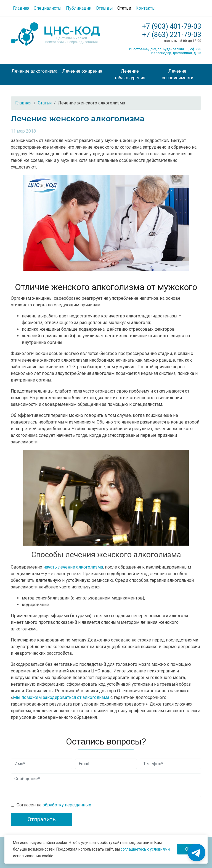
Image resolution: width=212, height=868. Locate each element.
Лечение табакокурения (130, 74)
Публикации (79, 8)
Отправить (42, 819)
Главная (21, 8)
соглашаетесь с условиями (145, 849)
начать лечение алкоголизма (73, 567)
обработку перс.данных (67, 805)
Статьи (124, 8)
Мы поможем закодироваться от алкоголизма (61, 697)
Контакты (146, 8)
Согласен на (54, 805)
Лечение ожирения (82, 71)
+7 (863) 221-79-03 (172, 35)
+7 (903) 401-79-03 (172, 26)
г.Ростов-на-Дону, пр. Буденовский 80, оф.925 (165, 49)
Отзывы (104, 8)
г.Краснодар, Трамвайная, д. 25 (176, 53)
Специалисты (48, 8)
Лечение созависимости (177, 74)
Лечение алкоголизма (35, 71)
